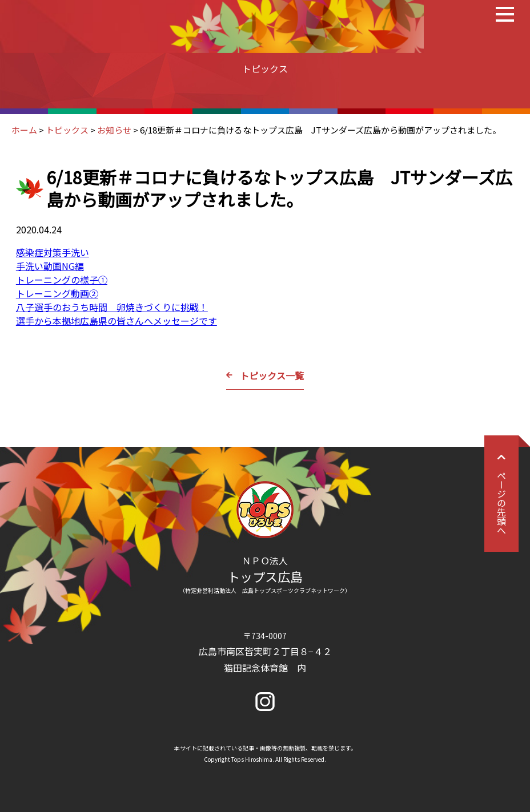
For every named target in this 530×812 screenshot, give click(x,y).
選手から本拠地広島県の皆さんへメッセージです (117, 321)
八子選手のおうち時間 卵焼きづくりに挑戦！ (112, 307)
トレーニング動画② (57, 293)
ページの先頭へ (501, 494)
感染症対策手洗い (53, 252)
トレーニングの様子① (62, 280)
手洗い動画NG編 (50, 266)
